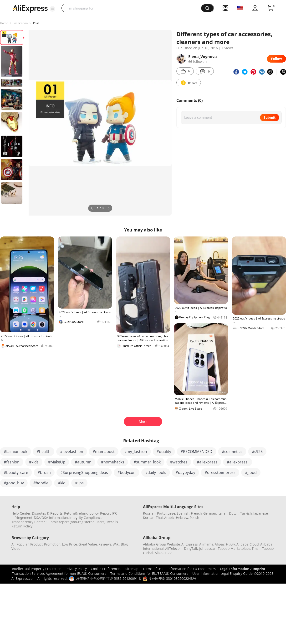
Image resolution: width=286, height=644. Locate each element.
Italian (223, 513)
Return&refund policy (81, 513)
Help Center (21, 513)
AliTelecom (174, 548)
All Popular (20, 544)
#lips (79, 483)
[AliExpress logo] (30, 8)
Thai (159, 518)
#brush (44, 472)
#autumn (83, 462)
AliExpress (190, 544)
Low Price (69, 544)
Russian (149, 513)
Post (36, 23)
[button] (52, 9)
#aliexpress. (238, 462)
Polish (194, 518)
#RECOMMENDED (197, 452)
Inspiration (21, 23)
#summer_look (147, 462)
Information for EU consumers (192, 569)
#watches (179, 462)
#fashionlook (15, 452)
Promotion (52, 544)
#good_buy (14, 483)
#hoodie (41, 483)
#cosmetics (232, 452)
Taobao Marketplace (234, 548)
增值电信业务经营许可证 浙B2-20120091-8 (109, 578)
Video (16, 548)
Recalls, (113, 522)
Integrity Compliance (86, 518)
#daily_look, (156, 472)
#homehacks (113, 462)
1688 (169, 553)
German (210, 513)
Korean (149, 518)
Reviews (105, 544)
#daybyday (185, 472)
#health (44, 452)
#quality (164, 452)
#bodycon (127, 472)
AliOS (159, 553)
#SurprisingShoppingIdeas (84, 472)
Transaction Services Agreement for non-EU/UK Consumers (59, 573)
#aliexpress (207, 462)
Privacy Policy (76, 569)
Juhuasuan (208, 548)
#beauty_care (16, 472)
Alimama (206, 544)
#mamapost (104, 452)
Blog (124, 544)
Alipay (220, 544)
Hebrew (182, 518)
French (196, 513)
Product (36, 544)
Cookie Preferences (106, 569)
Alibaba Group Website (161, 544)
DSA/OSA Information (51, 518)
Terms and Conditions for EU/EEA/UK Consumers (149, 573)
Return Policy (22, 526)
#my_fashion (136, 452)
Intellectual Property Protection (37, 569)
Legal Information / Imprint (243, 569)
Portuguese (166, 513)
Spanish (183, 513)
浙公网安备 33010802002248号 (169, 578)
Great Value (88, 544)
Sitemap (132, 569)
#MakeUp (57, 462)
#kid (62, 483)
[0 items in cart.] (271, 8)
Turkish (246, 513)
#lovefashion (72, 452)
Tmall (256, 548)
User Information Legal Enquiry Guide (222, 573)
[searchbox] (133, 8)
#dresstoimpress (220, 472)
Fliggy (230, 544)
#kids (34, 462)
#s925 (257, 452)
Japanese (261, 513)
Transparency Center (28, 522)
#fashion (12, 462)
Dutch (234, 513)
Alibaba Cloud (248, 544)
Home (4, 23)
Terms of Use (153, 569)
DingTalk (191, 548)
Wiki (116, 544)
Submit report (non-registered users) (76, 522)
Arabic (169, 518)
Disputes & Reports (47, 513)
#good (251, 472)
